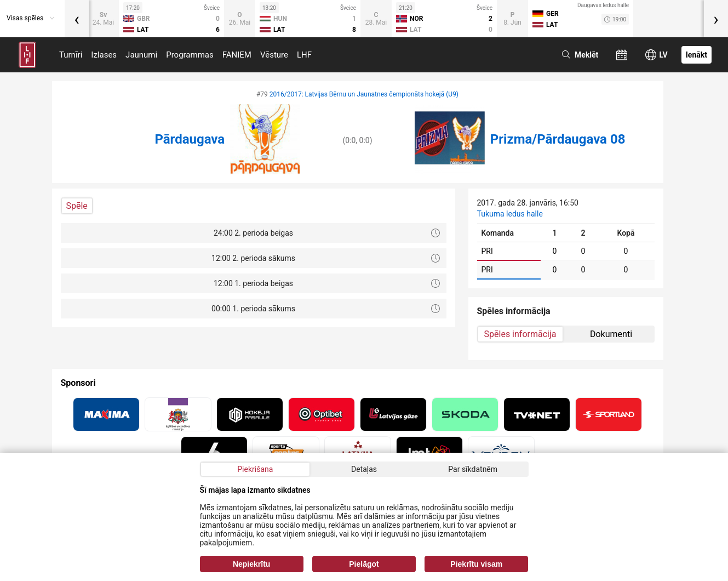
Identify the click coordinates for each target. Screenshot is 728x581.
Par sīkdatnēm (473, 469)
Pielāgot (364, 564)
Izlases (104, 55)
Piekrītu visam (476, 564)
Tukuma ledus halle (510, 214)
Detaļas (364, 469)
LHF (304, 55)
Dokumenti (611, 334)
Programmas (190, 55)
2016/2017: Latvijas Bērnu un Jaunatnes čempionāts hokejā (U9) (364, 94)
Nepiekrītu (251, 564)
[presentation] (77, 19)
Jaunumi (141, 55)
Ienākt (697, 55)
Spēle (77, 206)
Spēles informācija (520, 334)
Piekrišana (255, 469)
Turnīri (71, 55)
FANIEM (237, 55)
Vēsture (274, 55)
